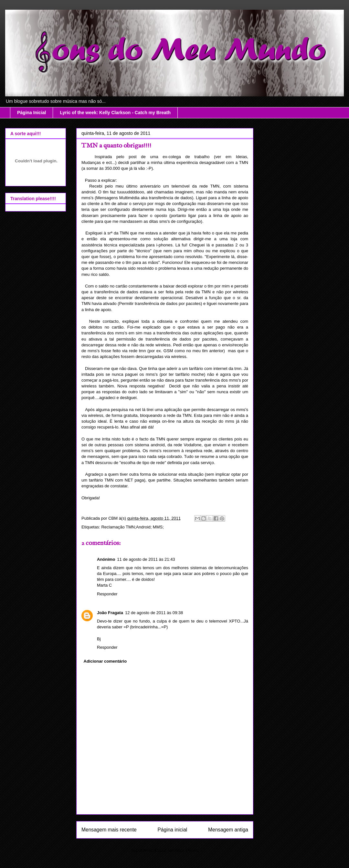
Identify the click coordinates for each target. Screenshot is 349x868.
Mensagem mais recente (109, 830)
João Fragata (110, 613)
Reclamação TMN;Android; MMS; (132, 527)
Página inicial (172, 830)
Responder (107, 594)
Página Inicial (32, 113)
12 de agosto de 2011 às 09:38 (154, 613)
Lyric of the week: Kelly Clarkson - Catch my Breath (115, 113)
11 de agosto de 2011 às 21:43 (146, 559)
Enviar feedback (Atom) (177, 850)
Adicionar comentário (105, 661)
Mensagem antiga (228, 830)
